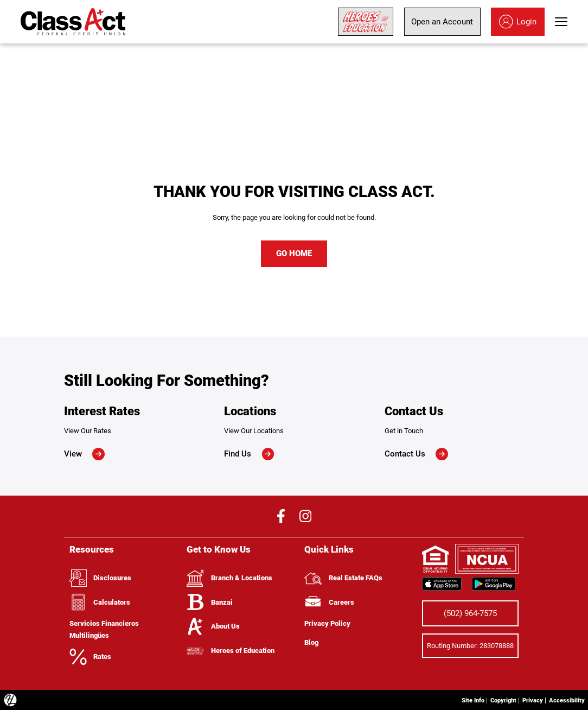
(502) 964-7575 (470, 613)
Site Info (456, 699)
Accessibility (564, 699)
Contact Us (416, 454)
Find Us (249, 454)
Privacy (524, 699)
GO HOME (294, 253)
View (84, 454)
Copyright (491, 699)
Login (518, 22)
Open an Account (442, 22)
